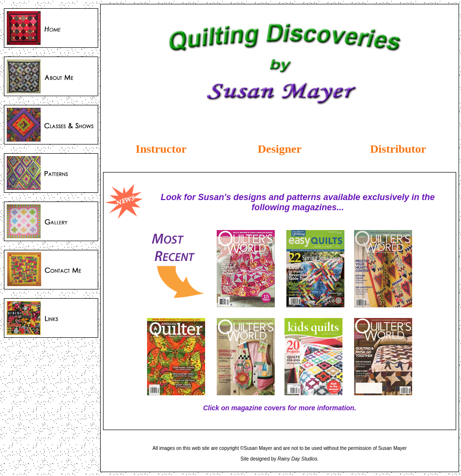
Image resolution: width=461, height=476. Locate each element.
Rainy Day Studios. (298, 459)
